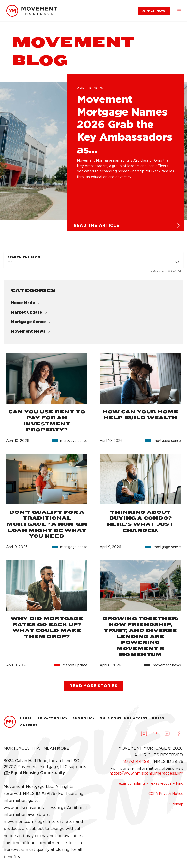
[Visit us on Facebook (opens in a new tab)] (178, 736)
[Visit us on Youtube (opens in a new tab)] (167, 736)
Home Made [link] (25, 305)
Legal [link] (26, 720)
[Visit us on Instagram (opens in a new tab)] (144, 736)
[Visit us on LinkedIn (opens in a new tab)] (155, 736)
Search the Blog (24, 259)
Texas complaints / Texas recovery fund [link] (150, 785)
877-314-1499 (137, 764)
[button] (179, 11)
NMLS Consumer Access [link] (123, 720)
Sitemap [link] (176, 806)
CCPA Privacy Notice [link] (166, 796)
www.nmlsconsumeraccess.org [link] (33, 810)
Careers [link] (29, 727)
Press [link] (158, 720)
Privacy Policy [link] (53, 720)
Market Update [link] (29, 314)
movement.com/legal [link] (25, 824)
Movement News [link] (31, 333)
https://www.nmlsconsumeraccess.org (146, 775)
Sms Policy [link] (84, 720)
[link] (32, 11)
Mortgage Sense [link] (31, 324)
